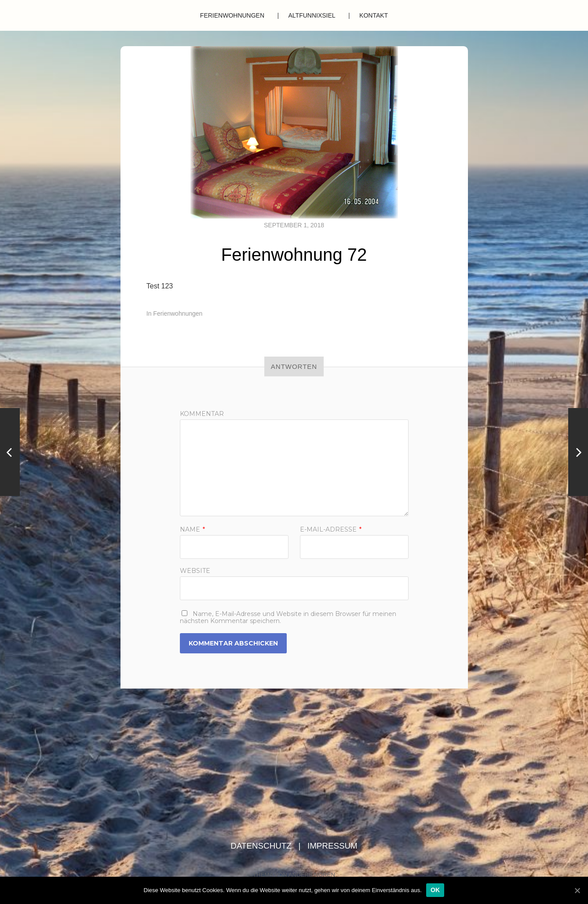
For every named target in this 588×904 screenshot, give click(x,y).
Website (195, 570)
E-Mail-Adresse (331, 529)
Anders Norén (312, 875)
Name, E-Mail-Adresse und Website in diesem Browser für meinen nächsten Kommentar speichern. (288, 617)
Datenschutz (262, 846)
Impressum (332, 846)
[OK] (577, 890)
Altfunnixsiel (312, 15)
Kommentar (202, 414)
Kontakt (374, 15)
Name (192, 529)
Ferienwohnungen (232, 15)
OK (435, 890)
